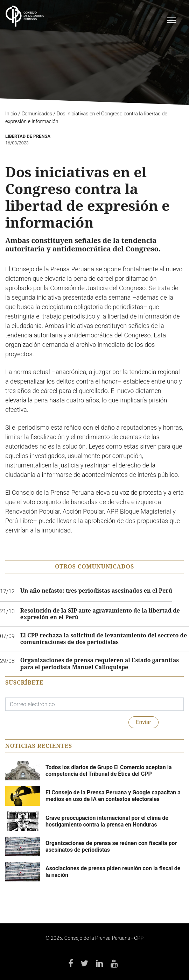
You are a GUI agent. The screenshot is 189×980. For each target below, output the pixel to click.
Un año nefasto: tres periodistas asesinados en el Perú (96, 591)
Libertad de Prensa (28, 136)
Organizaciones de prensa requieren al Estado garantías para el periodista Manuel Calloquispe (100, 664)
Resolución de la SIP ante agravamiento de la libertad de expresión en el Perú (100, 614)
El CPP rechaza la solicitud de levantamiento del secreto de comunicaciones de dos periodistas (104, 639)
